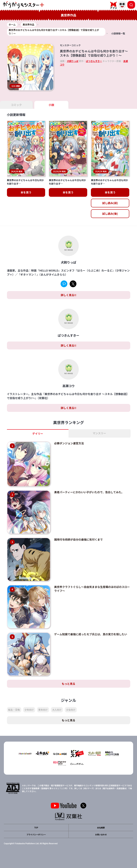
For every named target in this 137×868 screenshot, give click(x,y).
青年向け (43, 710)
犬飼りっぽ (73, 61)
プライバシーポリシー (36, 834)
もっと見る (68, 684)
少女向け (71, 710)
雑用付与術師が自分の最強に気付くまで (79, 539)
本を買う (26, 192)
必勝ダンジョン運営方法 (69, 443)
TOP (36, 828)
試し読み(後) (110, 214)
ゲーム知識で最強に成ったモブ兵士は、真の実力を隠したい (91, 634)
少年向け (29, 710)
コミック (16, 105)
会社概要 (101, 828)
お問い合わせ (101, 834)
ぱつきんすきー (94, 61)
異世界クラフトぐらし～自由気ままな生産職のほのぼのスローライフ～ (92, 589)
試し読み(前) (110, 203)
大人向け (57, 710)
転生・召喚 (14, 710)
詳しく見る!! (68, 295)
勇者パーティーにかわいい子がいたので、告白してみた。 (89, 492)
